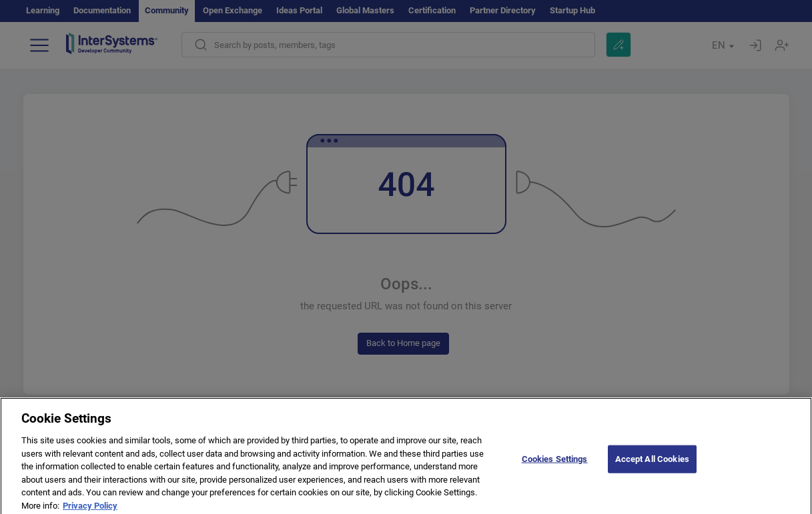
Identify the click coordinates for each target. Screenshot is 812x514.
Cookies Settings (555, 462)
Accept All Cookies (652, 462)
